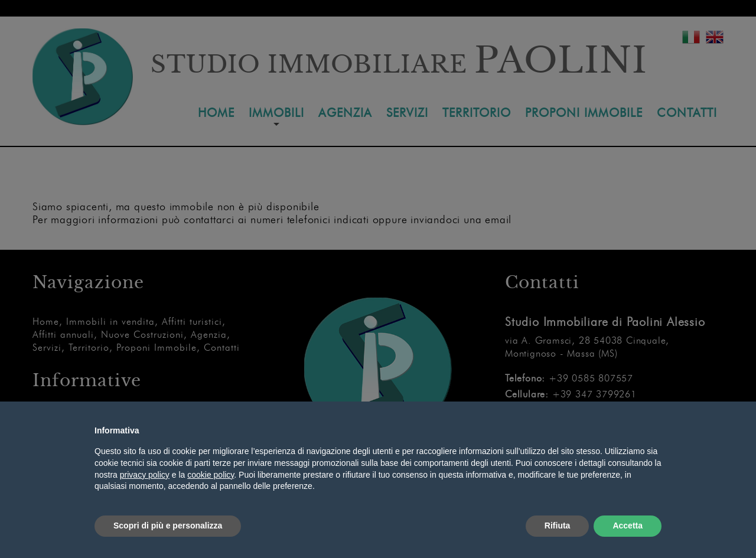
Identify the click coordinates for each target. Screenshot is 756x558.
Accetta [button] (628, 526)
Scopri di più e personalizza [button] (168, 526)
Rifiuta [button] (558, 526)
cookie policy (211, 475)
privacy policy (145, 475)
